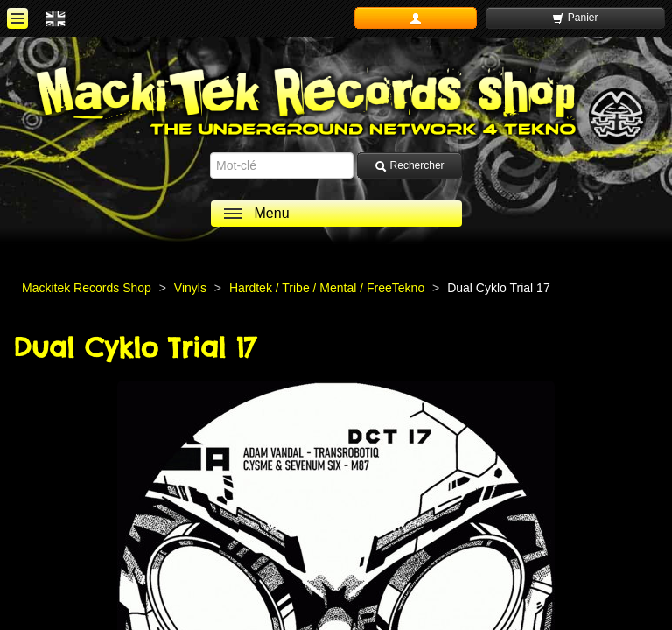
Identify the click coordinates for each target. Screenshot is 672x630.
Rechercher (409, 166)
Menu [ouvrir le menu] (272, 213)
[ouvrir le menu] (17, 18)
